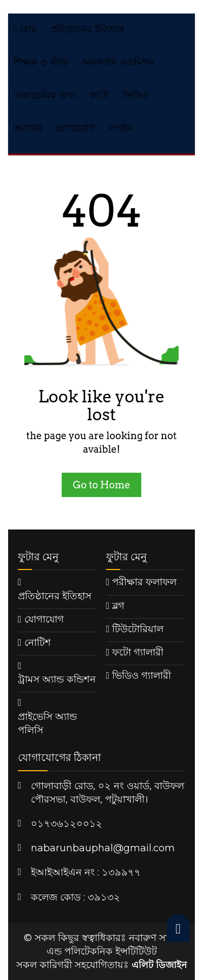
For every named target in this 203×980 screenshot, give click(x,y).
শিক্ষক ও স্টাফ (41, 62)
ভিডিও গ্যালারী (142, 676)
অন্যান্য (28, 128)
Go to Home (101, 485)
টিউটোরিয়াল (138, 629)
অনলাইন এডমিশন (118, 62)
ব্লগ (118, 606)
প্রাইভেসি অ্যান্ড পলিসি (47, 723)
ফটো (99, 95)
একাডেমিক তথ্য (45, 95)
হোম (25, 29)
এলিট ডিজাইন (159, 965)
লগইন (121, 128)
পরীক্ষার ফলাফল (144, 582)
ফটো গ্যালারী (138, 652)
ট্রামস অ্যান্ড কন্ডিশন (57, 679)
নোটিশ (38, 643)
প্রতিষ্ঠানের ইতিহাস (87, 29)
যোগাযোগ (76, 128)
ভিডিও (136, 95)
